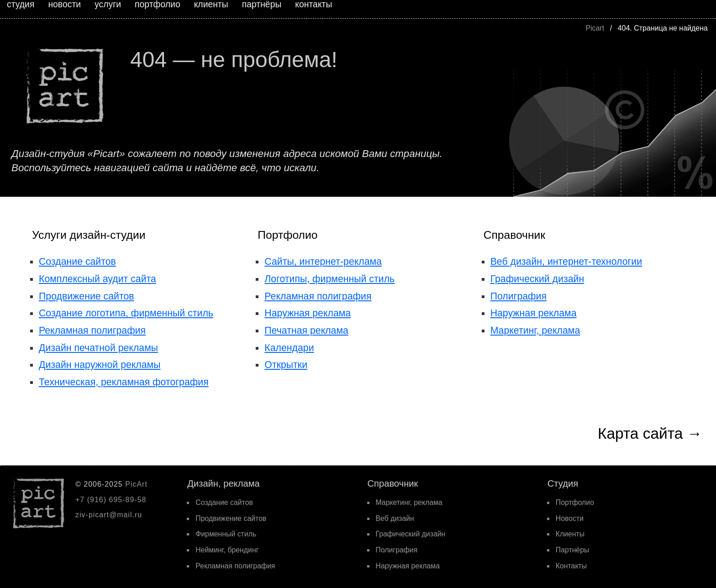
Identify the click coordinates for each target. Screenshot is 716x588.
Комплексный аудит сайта (97, 279)
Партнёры (573, 550)
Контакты (571, 566)
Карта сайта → (650, 433)
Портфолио (287, 235)
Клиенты (570, 534)
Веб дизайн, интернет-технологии (566, 262)
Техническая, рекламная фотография (124, 382)
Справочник (514, 235)
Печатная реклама (306, 331)
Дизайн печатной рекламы (98, 348)
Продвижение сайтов (87, 296)
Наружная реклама (308, 313)
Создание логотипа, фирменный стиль (126, 313)
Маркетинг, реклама (535, 331)
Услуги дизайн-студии (89, 235)
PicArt (136, 484)
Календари (289, 348)
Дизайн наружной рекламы (100, 365)
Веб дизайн (395, 518)
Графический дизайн (537, 279)
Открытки (286, 365)
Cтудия (563, 483)
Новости (570, 518)
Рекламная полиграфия (92, 331)
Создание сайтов (77, 262)
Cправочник (393, 483)
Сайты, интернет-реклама (323, 262)
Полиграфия (519, 296)
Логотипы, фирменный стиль (329, 279)
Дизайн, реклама (223, 483)
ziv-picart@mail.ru (109, 515)
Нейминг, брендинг (227, 550)
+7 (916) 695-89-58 (111, 500)
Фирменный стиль (226, 534)
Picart (595, 28)
